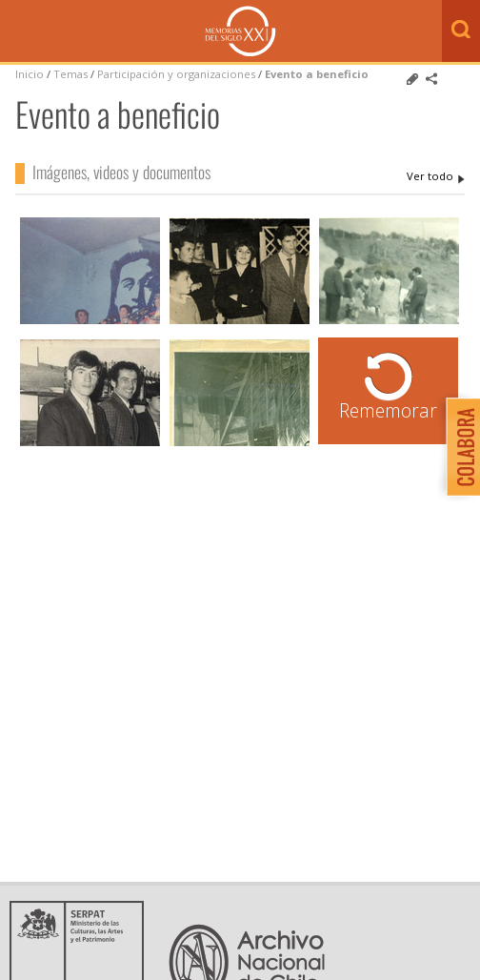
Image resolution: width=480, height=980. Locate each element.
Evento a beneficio (317, 74)
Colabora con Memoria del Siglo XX (459, 447)
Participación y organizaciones (176, 74)
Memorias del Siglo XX (240, 31)
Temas (70, 74)
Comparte (431, 79)
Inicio (30, 74)
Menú (19, 32)
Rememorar (388, 410)
